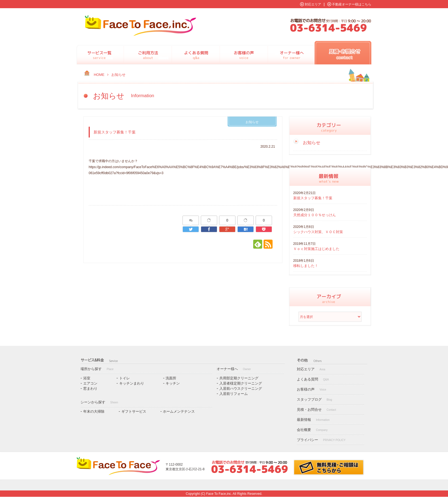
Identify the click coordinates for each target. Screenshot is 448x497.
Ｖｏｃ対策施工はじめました (316, 249)
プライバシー (321, 440)
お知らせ (252, 122)
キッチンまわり (132, 383)
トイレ (125, 378)
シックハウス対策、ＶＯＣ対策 (318, 232)
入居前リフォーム (234, 394)
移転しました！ (306, 266)
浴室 (87, 378)
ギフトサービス (134, 411)
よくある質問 (313, 379)
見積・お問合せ (316, 410)
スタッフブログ (314, 399)
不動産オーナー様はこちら (352, 4)
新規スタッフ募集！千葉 (313, 198)
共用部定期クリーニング (239, 378)
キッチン (173, 383)
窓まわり (90, 389)
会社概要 (312, 430)
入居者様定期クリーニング (241, 383)
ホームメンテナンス (179, 411)
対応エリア (313, 4)
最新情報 (313, 420)
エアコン (90, 383)
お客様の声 (311, 389)
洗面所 (171, 378)
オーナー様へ (234, 369)
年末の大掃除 (94, 411)
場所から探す (97, 369)
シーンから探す (99, 402)
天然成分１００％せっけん (315, 215)
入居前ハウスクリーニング (241, 389)
